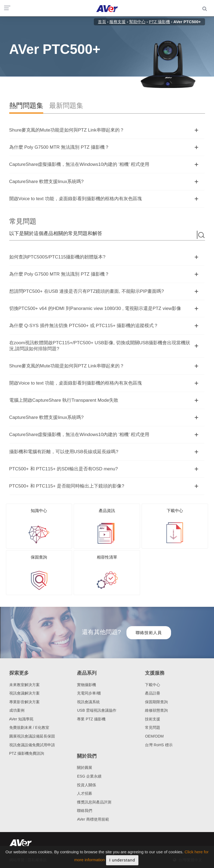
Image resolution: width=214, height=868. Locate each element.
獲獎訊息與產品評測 (94, 802)
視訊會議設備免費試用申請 (32, 745)
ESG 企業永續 (89, 776)
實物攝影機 (86, 685)
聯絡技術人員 (149, 633)
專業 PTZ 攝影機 (91, 719)
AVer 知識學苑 (21, 719)
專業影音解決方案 (24, 702)
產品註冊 (153, 693)
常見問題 (153, 727)
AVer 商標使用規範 (93, 819)
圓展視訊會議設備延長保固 (32, 736)
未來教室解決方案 (24, 685)
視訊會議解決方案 (24, 693)
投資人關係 (86, 785)
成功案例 (17, 710)
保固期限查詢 (156, 702)
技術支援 (153, 719)
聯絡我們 (85, 811)
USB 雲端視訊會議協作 (97, 710)
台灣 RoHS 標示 (159, 745)
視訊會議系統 (88, 702)
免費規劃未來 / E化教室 (29, 727)
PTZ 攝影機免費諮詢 (27, 753)
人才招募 (85, 793)
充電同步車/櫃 (89, 693)
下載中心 (153, 685)
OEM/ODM (154, 736)
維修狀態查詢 (156, 710)
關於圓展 (85, 768)
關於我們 (87, 756)
